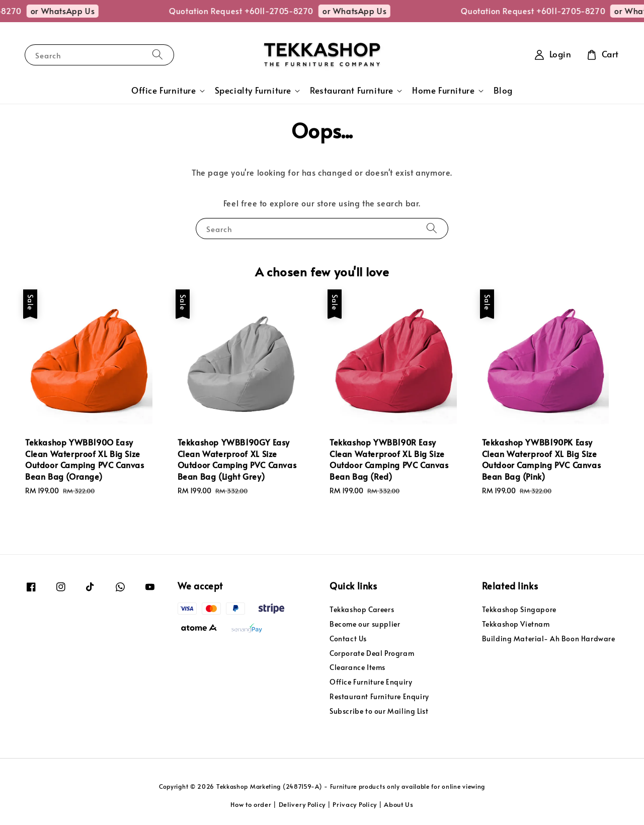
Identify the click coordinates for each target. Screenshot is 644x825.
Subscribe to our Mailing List (379, 711)
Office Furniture (164, 91)
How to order (251, 804)
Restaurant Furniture (352, 91)
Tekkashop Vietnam (516, 624)
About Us (399, 804)
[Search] (157, 55)
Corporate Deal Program (372, 653)
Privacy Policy (355, 804)
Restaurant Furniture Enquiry (379, 696)
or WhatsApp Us (72, 11)
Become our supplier (365, 624)
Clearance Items (357, 667)
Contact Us (348, 639)
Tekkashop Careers (362, 610)
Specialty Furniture (253, 91)
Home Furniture (443, 91)
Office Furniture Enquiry (371, 682)
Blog (503, 90)
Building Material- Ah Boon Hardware (549, 639)
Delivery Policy (302, 804)
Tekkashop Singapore (519, 610)
